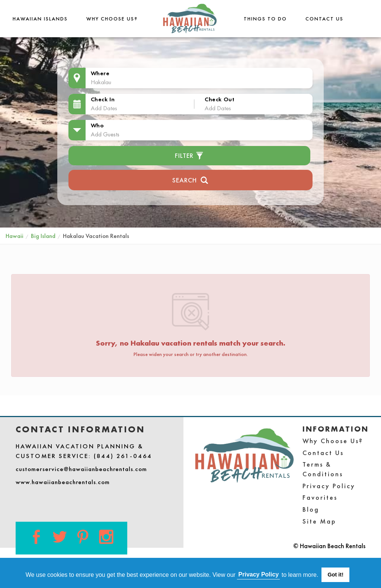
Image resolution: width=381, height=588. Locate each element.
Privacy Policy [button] (259, 574)
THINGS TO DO (265, 19)
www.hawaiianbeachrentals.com (63, 482)
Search (190, 179)
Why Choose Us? (112, 19)
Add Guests (105, 134)
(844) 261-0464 (123, 456)
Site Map (319, 521)
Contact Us (324, 19)
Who (97, 125)
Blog (311, 509)
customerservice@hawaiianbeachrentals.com (81, 469)
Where (100, 73)
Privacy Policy (329, 486)
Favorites (320, 497)
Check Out (220, 99)
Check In (103, 99)
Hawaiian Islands (40, 19)
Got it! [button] (336, 575)
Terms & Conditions (323, 469)
